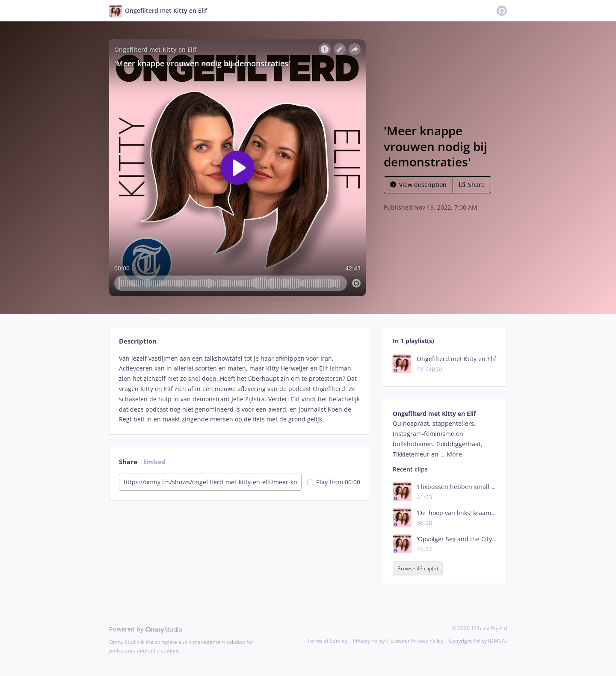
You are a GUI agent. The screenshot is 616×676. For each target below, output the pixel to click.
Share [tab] (128, 462)
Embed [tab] (154, 462)
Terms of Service (327, 641)
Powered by (146, 629)
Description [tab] (138, 341)
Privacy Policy (369, 641)
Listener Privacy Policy (417, 641)
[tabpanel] (239, 389)
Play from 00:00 (334, 482)
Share (472, 185)
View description (418, 185)
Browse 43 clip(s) (418, 568)
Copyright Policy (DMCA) (478, 641)
